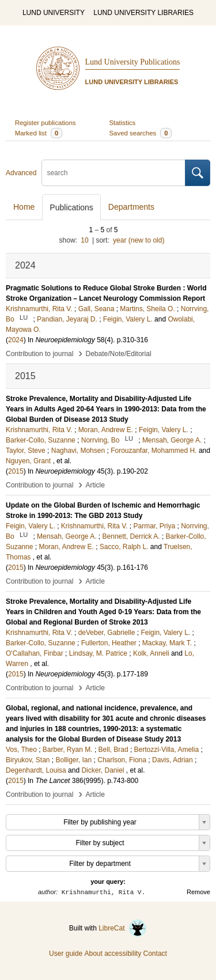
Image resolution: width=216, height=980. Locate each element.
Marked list (39, 133)
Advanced (21, 173)
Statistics (123, 123)
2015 (16, 471)
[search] (113, 173)
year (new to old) (139, 240)
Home (24, 207)
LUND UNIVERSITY (54, 13)
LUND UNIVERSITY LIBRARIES (143, 13)
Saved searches (141, 133)
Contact (155, 953)
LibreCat (123, 928)
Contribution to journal (39, 354)
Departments (131, 207)
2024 (16, 340)
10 (84, 240)
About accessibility (113, 953)
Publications (71, 207)
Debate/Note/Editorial (119, 354)
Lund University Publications (133, 62)
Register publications (46, 123)
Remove (198, 892)
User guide (66, 953)
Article (95, 485)
